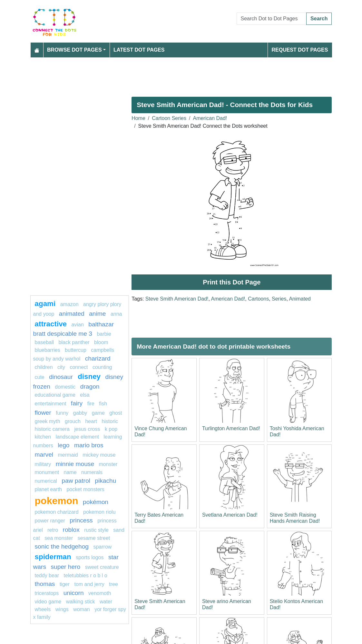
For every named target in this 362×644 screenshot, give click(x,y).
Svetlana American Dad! (230, 515)
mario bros (89, 445)
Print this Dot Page (232, 282)
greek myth (48, 421)
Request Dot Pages (300, 50)
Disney (89, 376)
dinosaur (62, 377)
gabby (80, 413)
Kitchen (43, 437)
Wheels (43, 609)
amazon (69, 304)
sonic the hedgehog (62, 546)
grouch (73, 421)
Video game (48, 602)
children (44, 367)
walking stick (81, 602)
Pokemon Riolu (99, 512)
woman (82, 609)
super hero (65, 567)
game (98, 413)
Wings (62, 609)
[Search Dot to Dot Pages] (272, 19)
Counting (102, 367)
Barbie (104, 334)
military (43, 464)
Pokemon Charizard (57, 512)
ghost (116, 413)
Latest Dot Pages (139, 50)
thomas (45, 584)
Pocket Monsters (85, 489)
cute (40, 377)
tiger (65, 584)
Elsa (85, 395)
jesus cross (87, 429)
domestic (65, 387)
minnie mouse (75, 464)
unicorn (74, 593)
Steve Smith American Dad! (177, 299)
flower (43, 413)
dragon (90, 386)
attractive (51, 324)
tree (113, 584)
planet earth (49, 489)
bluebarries (48, 350)
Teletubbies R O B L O (86, 575)
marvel (44, 455)
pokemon (57, 500)
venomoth (100, 593)
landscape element (77, 437)
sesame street (94, 538)
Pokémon (96, 502)
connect (79, 367)
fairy (77, 403)
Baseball (44, 342)
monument (47, 472)
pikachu (105, 481)
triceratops (47, 593)
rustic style (96, 530)
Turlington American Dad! (231, 428)
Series (279, 299)
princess (81, 520)
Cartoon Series (169, 118)
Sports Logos (90, 557)
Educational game (55, 395)
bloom (101, 342)
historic (110, 421)
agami (45, 304)
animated (72, 314)
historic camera (52, 429)
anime (97, 314)
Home (138, 118)
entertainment (51, 404)
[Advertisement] (181, 74)
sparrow (102, 547)
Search (319, 19)
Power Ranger (50, 521)
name (70, 472)
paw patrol (76, 481)
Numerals (92, 472)
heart (91, 421)
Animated (300, 299)
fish (103, 404)
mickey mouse (99, 455)
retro (53, 530)
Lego (64, 445)
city (61, 367)
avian (78, 325)
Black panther (74, 342)
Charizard (98, 358)
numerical (46, 481)
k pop (111, 429)
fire (91, 404)
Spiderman (53, 557)
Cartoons (258, 299)
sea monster (59, 538)
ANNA (116, 314)
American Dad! (210, 118)
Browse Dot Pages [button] (74, 50)
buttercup (76, 350)
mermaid (68, 455)
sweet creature (102, 567)
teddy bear (47, 575)
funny (62, 413)
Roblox (71, 530)
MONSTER (108, 464)
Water (106, 602)
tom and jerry (89, 584)
